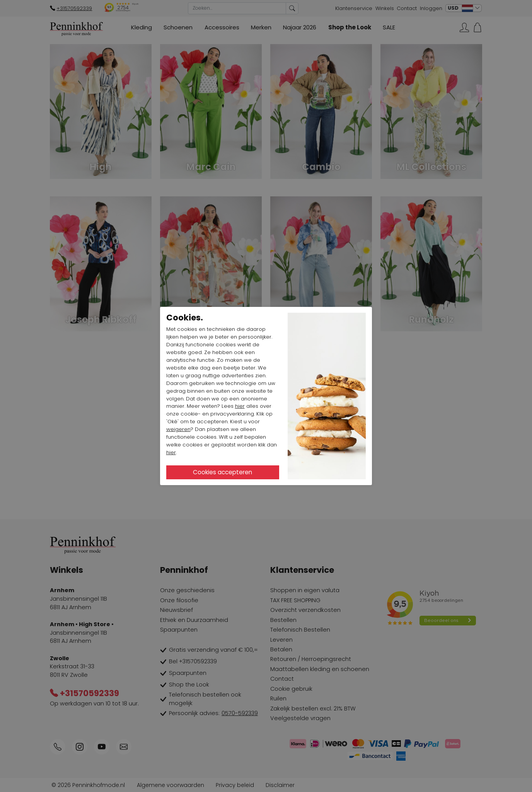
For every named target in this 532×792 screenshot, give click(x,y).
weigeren (178, 429)
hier (240, 406)
